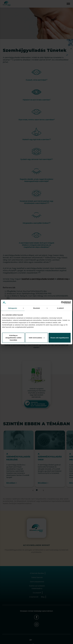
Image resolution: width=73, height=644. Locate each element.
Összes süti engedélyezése (60, 338)
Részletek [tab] (36, 308)
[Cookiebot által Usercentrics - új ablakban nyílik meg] (62, 303)
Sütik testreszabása (37, 338)
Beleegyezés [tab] (13, 308)
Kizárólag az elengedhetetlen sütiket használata (13, 338)
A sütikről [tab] (60, 308)
